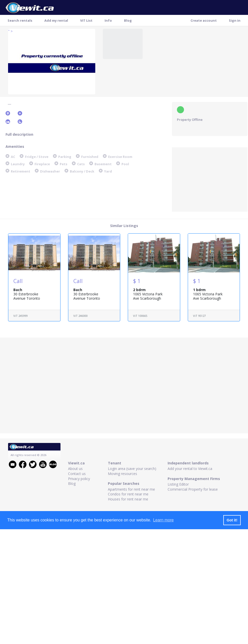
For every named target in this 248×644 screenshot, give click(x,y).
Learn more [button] (163, 520)
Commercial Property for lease (193, 489)
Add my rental (56, 20)
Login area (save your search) (132, 469)
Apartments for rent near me (131, 489)
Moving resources (122, 474)
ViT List (86, 20)
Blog (128, 20)
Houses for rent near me (128, 499)
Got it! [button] (232, 520)
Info (108, 20)
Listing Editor (178, 484)
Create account (204, 20)
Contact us (77, 474)
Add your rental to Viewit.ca (190, 469)
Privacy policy (79, 479)
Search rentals (20, 20)
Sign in (235, 20)
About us (75, 469)
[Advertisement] (210, 179)
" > (10, 31)
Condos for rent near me (128, 494)
